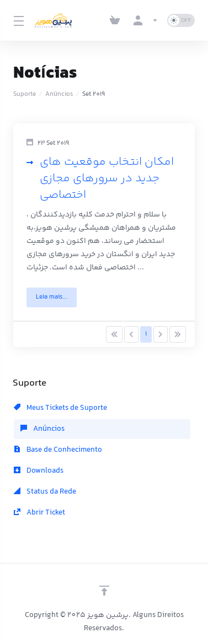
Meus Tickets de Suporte (60, 408)
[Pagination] (114, 334)
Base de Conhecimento (58, 450)
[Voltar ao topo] (104, 591)
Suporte (25, 94)
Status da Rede (45, 492)
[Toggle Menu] (17, 20)
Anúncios (59, 94)
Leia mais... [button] (52, 297)
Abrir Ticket (39, 513)
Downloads (39, 471)
